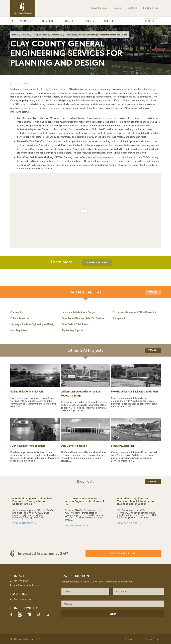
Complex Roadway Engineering (47, 35)
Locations (132, 8)
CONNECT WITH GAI (97, 263)
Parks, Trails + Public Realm (75, 324)
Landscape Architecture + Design (78, 312)
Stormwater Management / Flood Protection (135, 312)
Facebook (11, 614)
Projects (25, 35)
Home (15, 35)
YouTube (20, 614)
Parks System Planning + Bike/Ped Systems (83, 318)
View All (153, 292)
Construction (17, 312)
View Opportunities (123, 554)
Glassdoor (48, 614)
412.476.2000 (21, 581)
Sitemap (129, 639)
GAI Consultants (22, 8)
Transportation (120, 318)
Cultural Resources (20, 318)
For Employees (151, 8)
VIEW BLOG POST (24, 523)
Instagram (38, 614)
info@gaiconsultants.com (26, 585)
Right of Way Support (72, 330)
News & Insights (99, 8)
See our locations (22, 599)
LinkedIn (29, 614)
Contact (117, 8)
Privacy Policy (152, 639)
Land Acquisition (19, 330)
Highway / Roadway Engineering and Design (33, 324)
